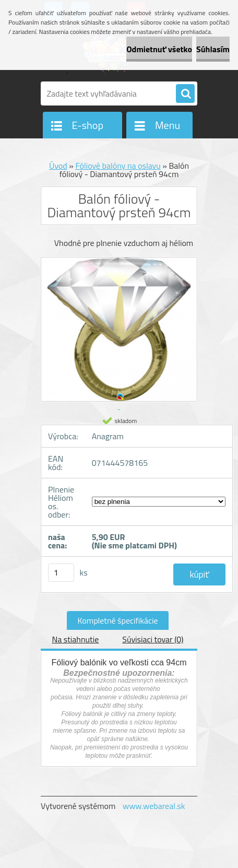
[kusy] (61, 573)
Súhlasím (213, 49)
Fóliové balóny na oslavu (118, 166)
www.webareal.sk (154, 806)
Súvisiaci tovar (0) (153, 639)
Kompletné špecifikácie (117, 620)
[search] (185, 94)
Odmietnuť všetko (159, 49)
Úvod (58, 166)
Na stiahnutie (75, 639)
